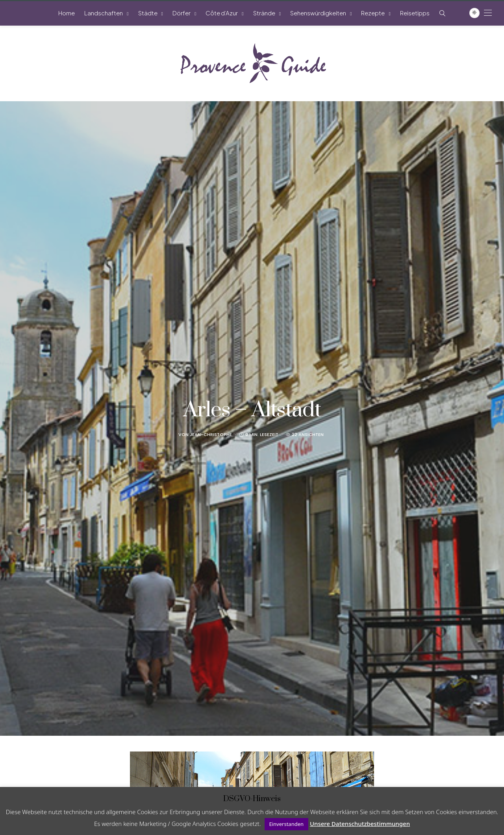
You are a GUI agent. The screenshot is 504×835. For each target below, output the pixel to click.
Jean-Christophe (211, 434)
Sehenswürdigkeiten (318, 13)
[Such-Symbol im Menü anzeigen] (442, 13)
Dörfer (182, 13)
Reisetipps (415, 13)
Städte (148, 13)
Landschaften (104, 13)
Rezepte (373, 13)
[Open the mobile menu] (488, 13)
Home (67, 13)
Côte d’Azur (222, 13)
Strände (264, 13)
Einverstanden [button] (287, 824)
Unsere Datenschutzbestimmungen (360, 824)
